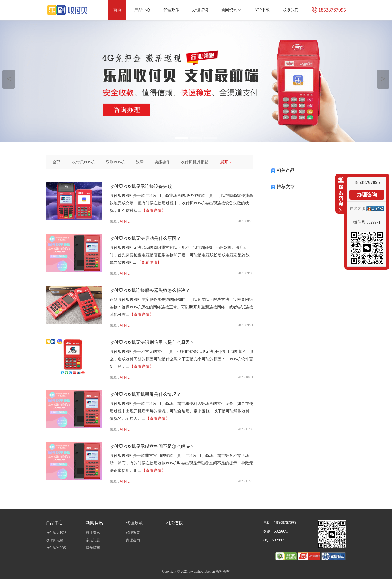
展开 (226, 162)
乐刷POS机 (115, 162)
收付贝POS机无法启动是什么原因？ (145, 238)
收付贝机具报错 (195, 162)
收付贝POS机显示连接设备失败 (141, 186)
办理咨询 (200, 10)
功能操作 (162, 162)
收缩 (340, 194)
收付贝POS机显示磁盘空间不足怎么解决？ (152, 446)
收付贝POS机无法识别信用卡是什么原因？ (152, 342)
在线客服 (357, 209)
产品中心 (142, 10)
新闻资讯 (231, 10)
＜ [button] (9, 79)
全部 (56, 162)
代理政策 (171, 10)
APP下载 (262, 10)
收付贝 (125, 222)
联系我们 (291, 10)
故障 (140, 162)
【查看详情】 (154, 211)
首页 (117, 10)
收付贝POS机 (84, 162)
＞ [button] (383, 79)
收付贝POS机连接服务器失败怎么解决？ (150, 290)
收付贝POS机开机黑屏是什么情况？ (145, 394)
